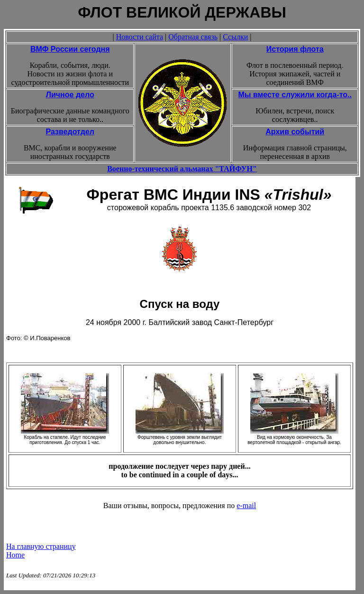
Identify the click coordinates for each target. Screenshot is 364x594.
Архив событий (295, 132)
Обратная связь (193, 37)
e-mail (246, 506)
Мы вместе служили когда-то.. (295, 95)
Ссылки (235, 37)
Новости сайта (140, 37)
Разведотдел (70, 132)
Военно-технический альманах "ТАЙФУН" (182, 169)
